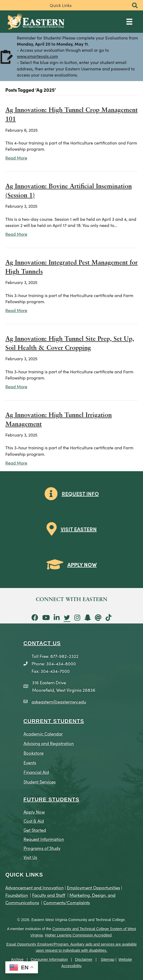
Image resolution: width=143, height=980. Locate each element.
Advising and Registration (49, 743)
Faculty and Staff (49, 895)
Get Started (35, 830)
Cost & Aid (34, 821)
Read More (16, 158)
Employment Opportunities (93, 887)
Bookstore (34, 753)
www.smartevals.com (37, 57)
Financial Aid (36, 772)
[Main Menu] (129, 21)
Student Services (40, 781)
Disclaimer (84, 959)
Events (30, 762)
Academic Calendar (43, 733)
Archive (17, 959)
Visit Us (30, 857)
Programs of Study (42, 848)
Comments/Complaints (67, 902)
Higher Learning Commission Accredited (78, 935)
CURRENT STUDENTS (54, 721)
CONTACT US (42, 643)
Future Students (51, 799)
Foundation (17, 895)
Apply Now (34, 812)
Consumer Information (49, 959)
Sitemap (108, 959)
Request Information (44, 839)
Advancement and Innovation (34, 887)
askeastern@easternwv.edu (59, 701)
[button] (135, 6)
